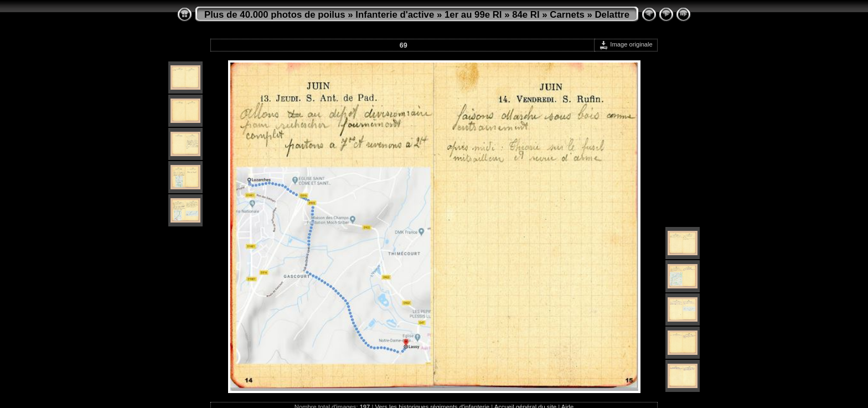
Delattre (613, 15)
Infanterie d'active (395, 15)
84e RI (526, 15)
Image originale (626, 44)
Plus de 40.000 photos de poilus (275, 15)
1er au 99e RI (473, 15)
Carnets (567, 15)
